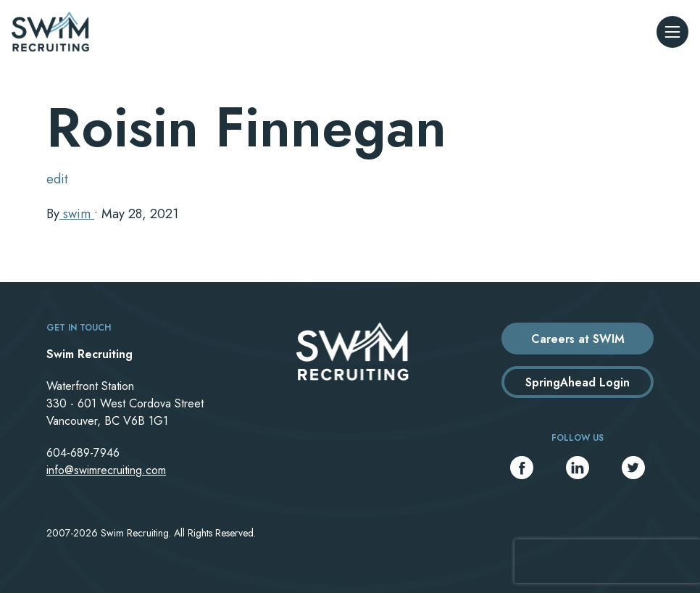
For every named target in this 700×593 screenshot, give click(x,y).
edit (57, 179)
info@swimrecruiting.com (106, 470)
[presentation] (607, 561)
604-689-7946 (83, 453)
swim (77, 214)
